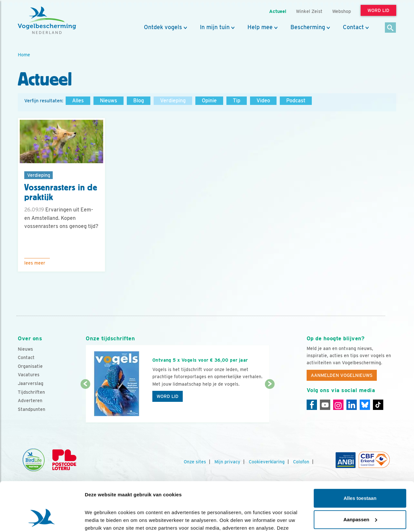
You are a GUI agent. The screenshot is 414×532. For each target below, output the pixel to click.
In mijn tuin (215, 27)
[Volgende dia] (270, 404)
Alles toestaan (360, 456)
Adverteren (30, 401)
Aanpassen (360, 477)
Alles (78, 101)
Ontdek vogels (163, 27)
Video (263, 101)
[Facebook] (312, 405)
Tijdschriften (31, 392)
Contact (353, 27)
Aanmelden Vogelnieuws (342, 375)
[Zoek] (391, 28)
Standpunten (32, 409)
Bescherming (308, 27)
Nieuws (109, 101)
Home (24, 55)
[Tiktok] (378, 405)
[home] (47, 20)
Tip (237, 101)
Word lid (168, 396)
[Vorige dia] (85, 404)
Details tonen (100, 519)
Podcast (296, 101)
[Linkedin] (352, 405)
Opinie (209, 101)
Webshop (342, 11)
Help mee (260, 27)
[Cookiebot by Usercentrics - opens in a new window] (42, 519)
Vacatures (29, 375)
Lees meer (35, 263)
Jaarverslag (31, 383)
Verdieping (173, 101)
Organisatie (30, 366)
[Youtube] (325, 405)
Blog (139, 101)
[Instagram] (338, 405)
